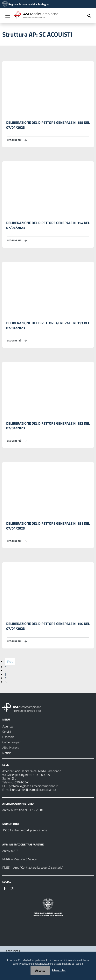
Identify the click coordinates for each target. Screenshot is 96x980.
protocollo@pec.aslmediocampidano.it (33, 786)
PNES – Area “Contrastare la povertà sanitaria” (33, 867)
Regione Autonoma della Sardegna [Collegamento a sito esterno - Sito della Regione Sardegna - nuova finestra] (28, 4)
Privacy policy (59, 970)
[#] (5, 888)
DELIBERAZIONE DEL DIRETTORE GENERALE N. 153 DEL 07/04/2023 (48, 325)
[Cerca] (89, 16)
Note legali (13, 951)
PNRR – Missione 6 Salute (19, 859)
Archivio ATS (10, 851)
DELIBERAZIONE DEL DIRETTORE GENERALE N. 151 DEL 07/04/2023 (48, 526)
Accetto (40, 970)
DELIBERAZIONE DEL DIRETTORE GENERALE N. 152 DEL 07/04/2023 (48, 426)
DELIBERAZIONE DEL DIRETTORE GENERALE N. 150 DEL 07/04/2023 (48, 626)
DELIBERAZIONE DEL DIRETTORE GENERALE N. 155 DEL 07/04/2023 (48, 125)
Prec (10, 662)
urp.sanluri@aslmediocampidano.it (34, 790)
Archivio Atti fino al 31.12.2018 (23, 810)
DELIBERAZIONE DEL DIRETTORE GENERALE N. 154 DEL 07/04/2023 (48, 225)
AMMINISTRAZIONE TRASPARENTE (23, 844)
